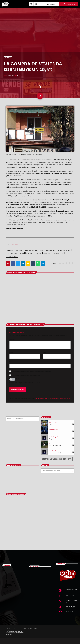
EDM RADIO (16, 245)
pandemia (47, 253)
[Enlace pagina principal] (5, 4)
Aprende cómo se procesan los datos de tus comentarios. (53, 398)
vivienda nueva (58, 253)
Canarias (19, 250)
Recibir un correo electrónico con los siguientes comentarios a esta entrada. (32, 371)
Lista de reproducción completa (57, 459)
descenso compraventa (15, 253)
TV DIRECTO (69, 4)
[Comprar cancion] (72, 424)
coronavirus (51, 250)
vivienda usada (12, 256)
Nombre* (12, 352)
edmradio (30, 253)
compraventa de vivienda (34, 250)
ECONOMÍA (8, 58)
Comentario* (13, 339)
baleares (10, 250)
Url (10, 362)
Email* (45, 352)
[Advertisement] (40, 36)
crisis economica (64, 250)
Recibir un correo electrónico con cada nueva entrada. (26, 375)
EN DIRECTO (49, 4)
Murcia (38, 253)
